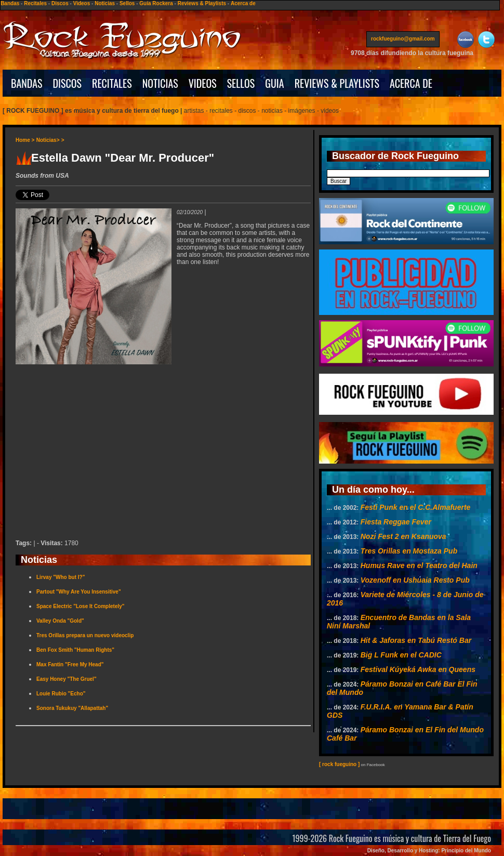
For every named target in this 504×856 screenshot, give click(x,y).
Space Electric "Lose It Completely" (81, 606)
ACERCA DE (411, 83)
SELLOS (241, 83)
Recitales (35, 3)
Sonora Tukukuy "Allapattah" (72, 708)
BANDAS (27, 83)
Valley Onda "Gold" (60, 621)
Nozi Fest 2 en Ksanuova (403, 536)
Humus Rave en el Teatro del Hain (419, 565)
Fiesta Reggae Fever (396, 522)
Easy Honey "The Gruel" (67, 679)
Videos (82, 3)
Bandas (10, 3)
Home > (25, 140)
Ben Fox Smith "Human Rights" (75, 650)
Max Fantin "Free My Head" (70, 664)
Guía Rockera (156, 3)
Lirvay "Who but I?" (61, 577)
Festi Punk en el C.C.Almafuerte (416, 507)
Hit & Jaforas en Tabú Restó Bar (416, 640)
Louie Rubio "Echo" (61, 694)
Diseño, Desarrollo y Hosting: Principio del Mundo (429, 851)
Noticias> (48, 140)
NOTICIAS (160, 83)
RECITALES (112, 83)
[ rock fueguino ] (339, 764)
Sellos (127, 3)
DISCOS (68, 83)
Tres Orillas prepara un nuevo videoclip (85, 635)
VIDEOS (203, 83)
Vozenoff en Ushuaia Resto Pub (415, 580)
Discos (60, 3)
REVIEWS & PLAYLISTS (337, 83)
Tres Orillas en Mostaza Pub (409, 551)
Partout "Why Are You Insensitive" (79, 592)
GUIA (274, 83)
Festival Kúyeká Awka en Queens (418, 669)
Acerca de (243, 3)
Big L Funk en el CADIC (401, 655)
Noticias (105, 3)
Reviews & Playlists (202, 3)
